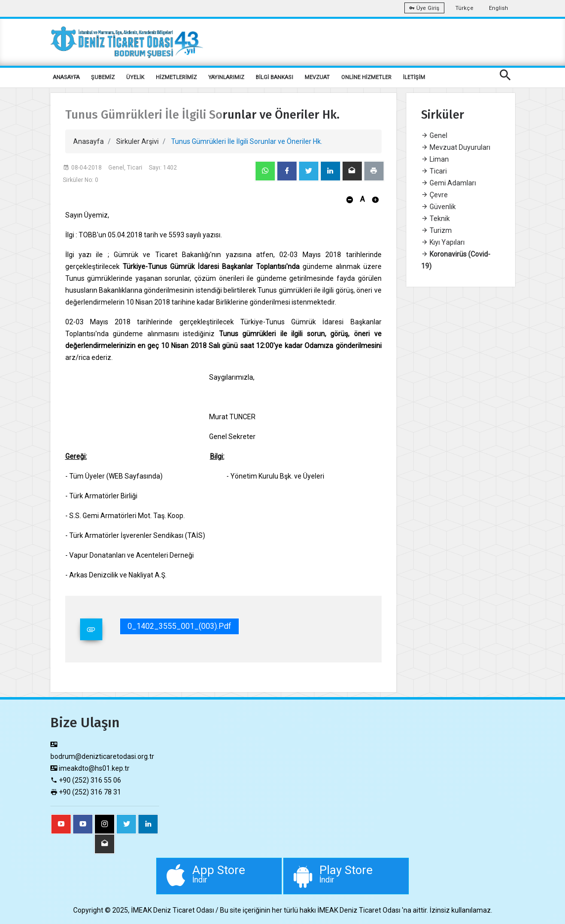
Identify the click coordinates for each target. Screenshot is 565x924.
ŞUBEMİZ (103, 77)
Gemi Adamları (449, 183)
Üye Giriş (424, 8)
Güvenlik (438, 207)
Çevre (435, 195)
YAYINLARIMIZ (226, 77)
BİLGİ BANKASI (274, 77)
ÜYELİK (135, 77)
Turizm (436, 230)
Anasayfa (88, 141)
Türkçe (464, 8)
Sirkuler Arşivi (137, 141)
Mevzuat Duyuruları (456, 147)
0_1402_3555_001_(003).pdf (179, 626)
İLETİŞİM (414, 77)
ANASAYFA (66, 77)
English (499, 8)
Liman (435, 159)
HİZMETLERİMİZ (176, 77)
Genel (434, 135)
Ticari (434, 171)
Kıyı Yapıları (443, 242)
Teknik (435, 219)
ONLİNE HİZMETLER (366, 77)
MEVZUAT (317, 77)
